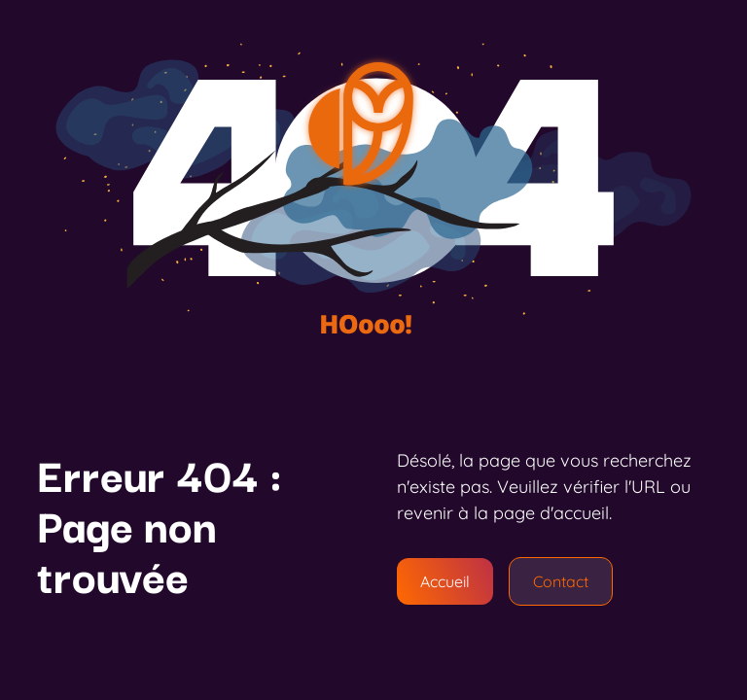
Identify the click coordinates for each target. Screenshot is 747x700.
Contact (561, 581)
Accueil (445, 581)
